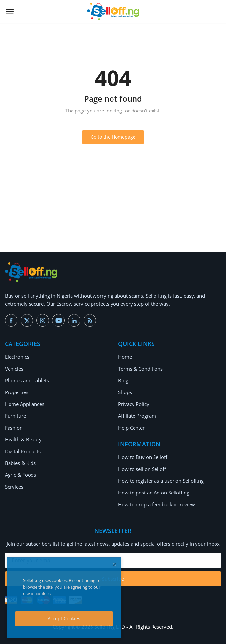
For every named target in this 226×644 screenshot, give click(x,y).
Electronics (17, 357)
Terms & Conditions (140, 369)
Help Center (131, 428)
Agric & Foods (21, 475)
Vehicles (14, 369)
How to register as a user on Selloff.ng (161, 481)
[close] (115, 564)
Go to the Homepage (113, 137)
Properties (17, 392)
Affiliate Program (137, 416)
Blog (123, 380)
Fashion (14, 428)
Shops (125, 392)
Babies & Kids (20, 463)
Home (125, 357)
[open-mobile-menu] (10, 11)
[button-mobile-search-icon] (216, 11)
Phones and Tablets (27, 380)
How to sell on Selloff (142, 469)
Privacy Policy (134, 404)
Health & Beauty (23, 439)
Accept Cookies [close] (64, 619)
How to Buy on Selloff (143, 457)
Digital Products (23, 451)
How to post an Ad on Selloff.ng (154, 493)
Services (14, 487)
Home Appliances (25, 404)
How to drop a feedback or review (156, 504)
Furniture (15, 416)
